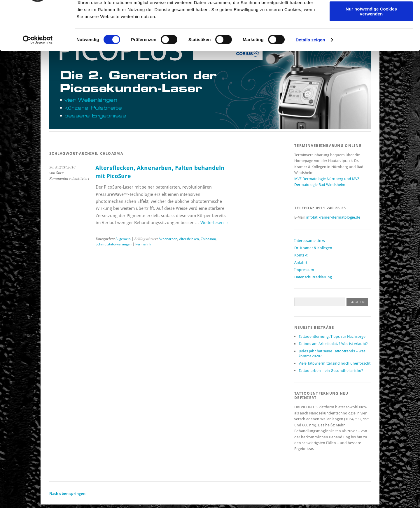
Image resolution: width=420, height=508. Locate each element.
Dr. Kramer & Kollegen (313, 248)
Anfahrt (301, 262)
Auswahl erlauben (371, 32)
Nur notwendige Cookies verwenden (371, 51)
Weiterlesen (215, 223)
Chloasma (208, 239)
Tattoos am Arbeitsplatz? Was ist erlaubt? (333, 344)
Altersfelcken (189, 239)
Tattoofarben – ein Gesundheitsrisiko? (331, 371)
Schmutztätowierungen (114, 244)
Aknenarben (168, 239)
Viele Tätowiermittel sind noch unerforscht (335, 363)
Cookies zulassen (371, 14)
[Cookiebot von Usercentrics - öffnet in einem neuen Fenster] (38, 80)
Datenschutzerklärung (313, 277)
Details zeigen (310, 80)
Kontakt (301, 255)
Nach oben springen (67, 494)
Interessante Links (310, 241)
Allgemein (123, 239)
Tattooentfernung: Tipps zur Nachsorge (332, 336)
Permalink (143, 244)
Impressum (304, 270)
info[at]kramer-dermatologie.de (333, 217)
